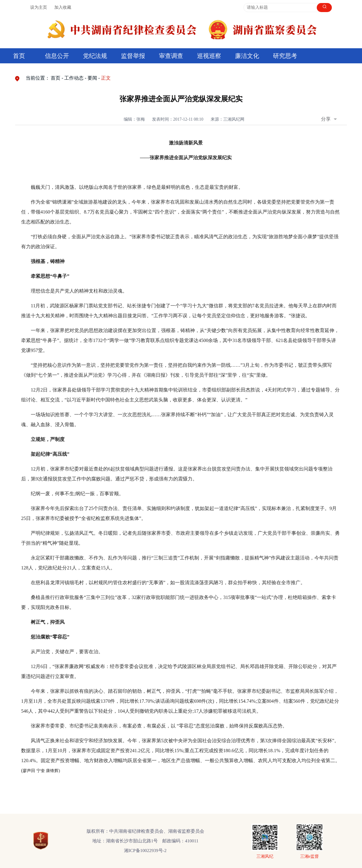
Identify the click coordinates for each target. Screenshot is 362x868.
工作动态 (74, 78)
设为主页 (39, 7)
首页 (19, 56)
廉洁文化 (247, 56)
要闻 (92, 78)
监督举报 (133, 56)
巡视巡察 (209, 56)
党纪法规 (95, 56)
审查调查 (171, 56)
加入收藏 (63, 7)
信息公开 (57, 56)
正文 (106, 78)
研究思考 (285, 56)
